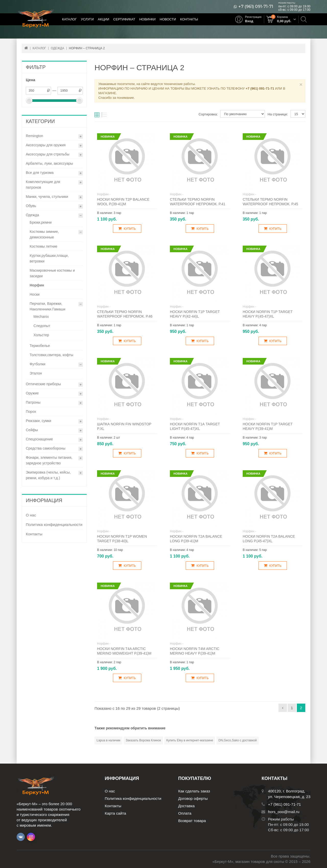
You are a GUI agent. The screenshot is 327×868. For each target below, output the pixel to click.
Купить (127, 229)
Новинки (147, 19)
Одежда (32, 215)
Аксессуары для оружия (46, 145)
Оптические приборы (43, 384)
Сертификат (124, 19)
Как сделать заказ (194, 791)
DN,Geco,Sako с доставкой (238, 740)
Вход (249, 21)
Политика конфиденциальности (54, 525)
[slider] (29, 101)
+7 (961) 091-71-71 (256, 7)
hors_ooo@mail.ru (284, 812)
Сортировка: (208, 114)
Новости (168, 19)
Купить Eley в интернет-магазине (190, 740)
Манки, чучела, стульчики (47, 197)
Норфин (37, 285)
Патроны (33, 402)
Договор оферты (193, 798)
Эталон (36, 373)
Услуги (87, 19)
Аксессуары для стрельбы (48, 154)
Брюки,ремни (41, 222)
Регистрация (253, 17)
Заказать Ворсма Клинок (143, 740)
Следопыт (42, 326)
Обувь (31, 206)
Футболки (38, 364)
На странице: (278, 114)
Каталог (69, 19)
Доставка (186, 806)
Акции (104, 19)
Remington (34, 136)
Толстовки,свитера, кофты (51, 355)
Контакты (189, 19)
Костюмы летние (44, 246)
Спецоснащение (39, 439)
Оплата (185, 813)
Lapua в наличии (108, 740)
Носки (35, 294)
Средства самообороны (46, 448)
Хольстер (41, 335)
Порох (31, 412)
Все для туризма (40, 173)
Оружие (32, 393)
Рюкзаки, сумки (38, 421)
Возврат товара (192, 821)
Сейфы (32, 430)
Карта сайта (115, 813)
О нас (31, 515)
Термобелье (40, 346)
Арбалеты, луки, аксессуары (49, 163)
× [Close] (301, 84)
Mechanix (41, 317)
